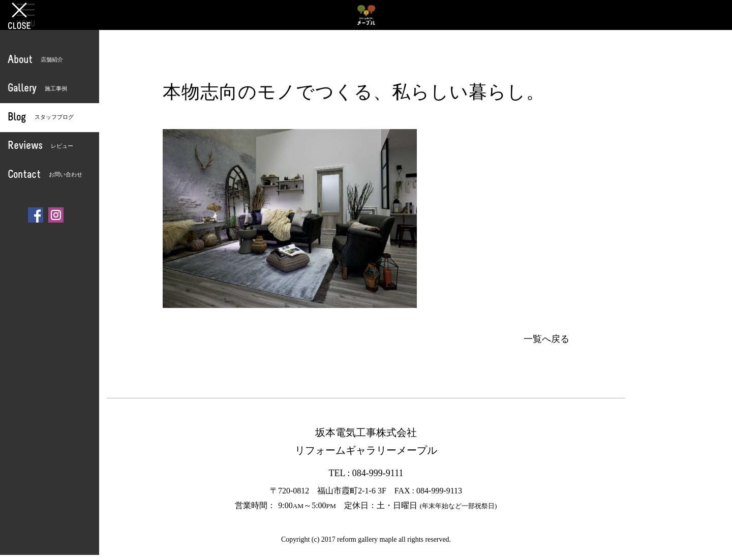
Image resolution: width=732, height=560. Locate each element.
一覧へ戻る (546, 339)
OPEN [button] (26, 15)
